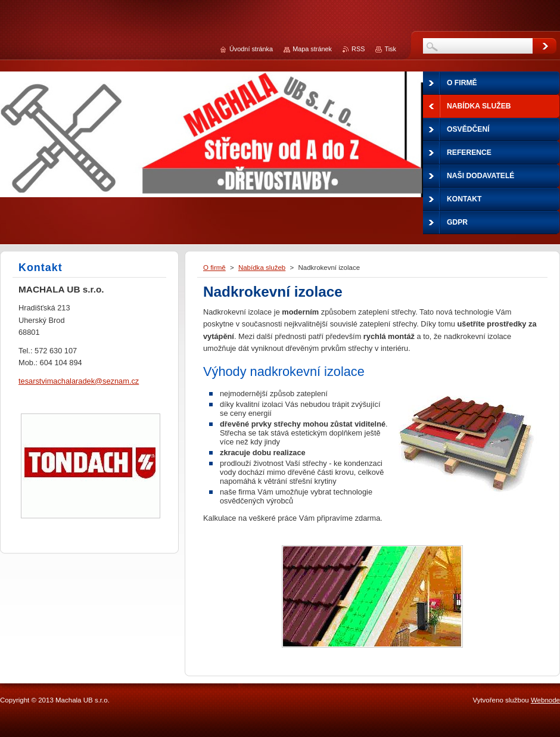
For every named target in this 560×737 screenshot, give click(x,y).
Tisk (390, 49)
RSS (358, 49)
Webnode (545, 700)
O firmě (214, 268)
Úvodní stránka (251, 49)
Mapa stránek (312, 49)
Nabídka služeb (262, 268)
